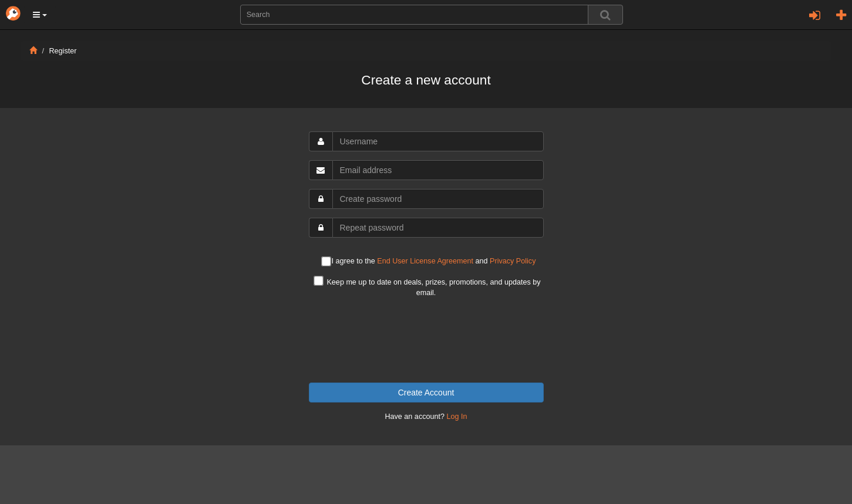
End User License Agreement (425, 261)
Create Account (426, 393)
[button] (40, 15)
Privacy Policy (513, 261)
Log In (457, 417)
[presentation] (426, 340)
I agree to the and (429, 262)
